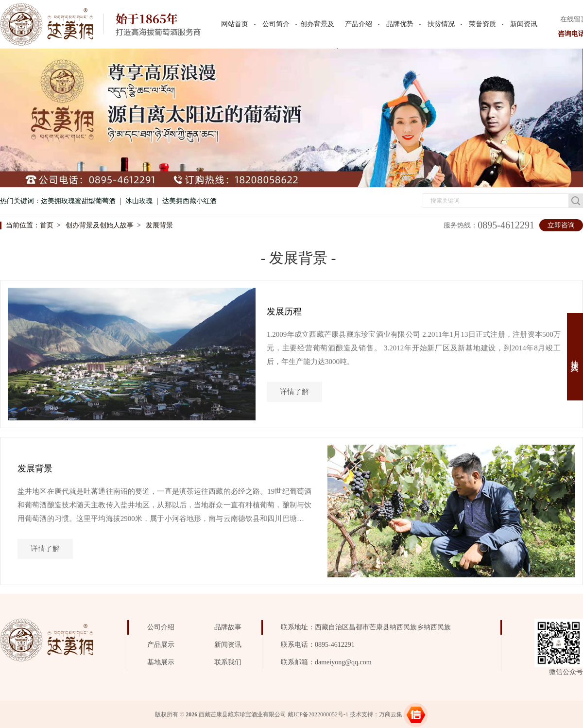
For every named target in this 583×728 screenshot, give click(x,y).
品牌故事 (228, 627)
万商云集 (391, 714)
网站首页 (235, 24)
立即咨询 (561, 225)
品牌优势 (400, 24)
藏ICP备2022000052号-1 (318, 714)
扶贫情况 (441, 24)
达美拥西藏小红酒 (189, 201)
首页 (47, 225)
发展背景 (159, 225)
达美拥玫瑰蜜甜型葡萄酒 (78, 201)
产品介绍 (359, 24)
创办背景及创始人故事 (100, 225)
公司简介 (276, 24)
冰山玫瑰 (139, 201)
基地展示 (161, 662)
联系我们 (228, 662)
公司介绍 (161, 627)
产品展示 (161, 645)
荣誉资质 (482, 24)
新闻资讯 (524, 24)
